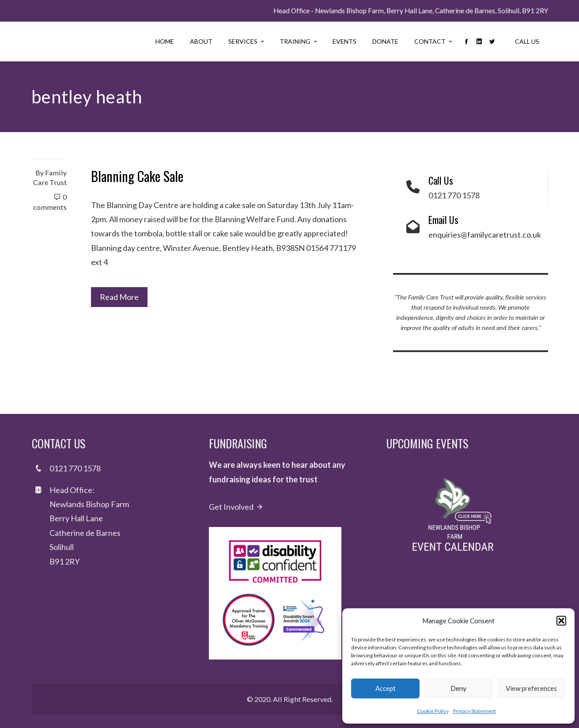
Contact (434, 41)
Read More (119, 297)
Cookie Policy (433, 711)
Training (299, 41)
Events (344, 41)
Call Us (527, 41)
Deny (458, 688)
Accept (386, 688)
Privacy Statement (475, 711)
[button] (561, 621)
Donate (385, 41)
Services (247, 41)
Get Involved (236, 507)
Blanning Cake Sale (137, 176)
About (201, 41)
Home (165, 41)
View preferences (531, 688)
